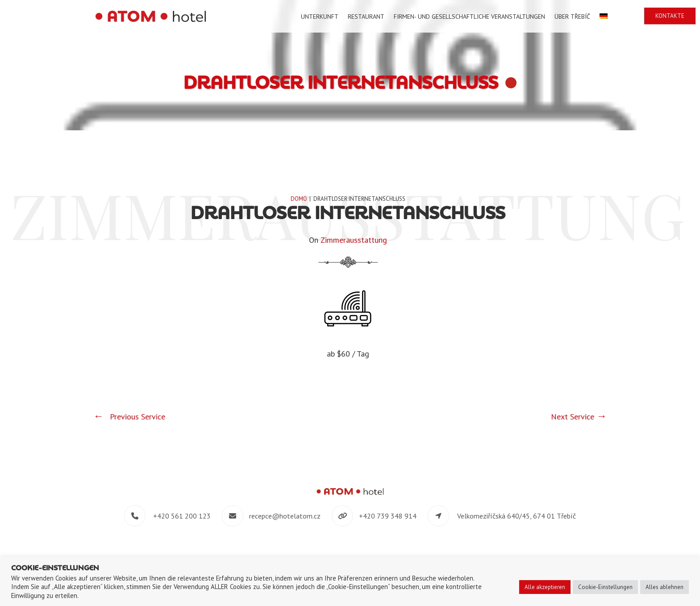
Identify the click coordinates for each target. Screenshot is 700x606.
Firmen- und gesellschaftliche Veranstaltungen (469, 17)
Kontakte (670, 16)
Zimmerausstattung (354, 240)
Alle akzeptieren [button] (545, 587)
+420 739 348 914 (388, 516)
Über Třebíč (572, 17)
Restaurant (366, 17)
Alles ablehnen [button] (665, 587)
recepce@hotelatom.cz (285, 516)
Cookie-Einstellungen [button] (605, 587)
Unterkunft (320, 17)
